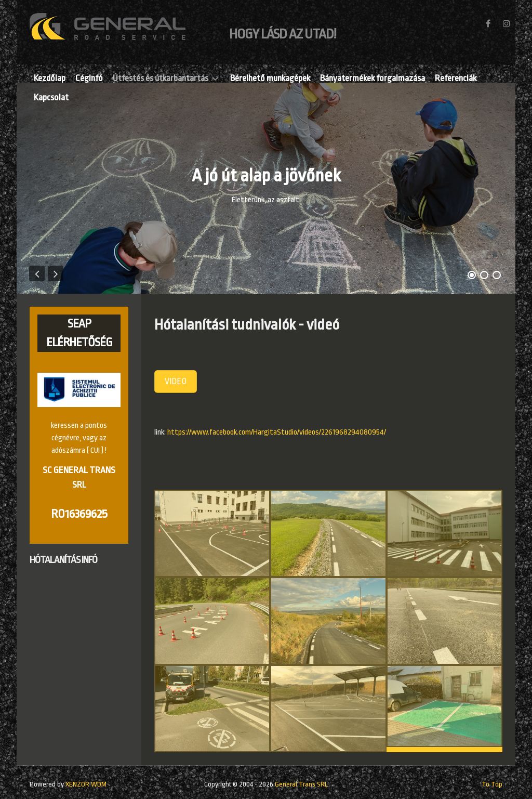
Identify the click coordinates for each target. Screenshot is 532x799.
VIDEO (176, 381)
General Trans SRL (301, 784)
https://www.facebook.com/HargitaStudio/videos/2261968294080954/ (277, 432)
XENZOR (86, 784)
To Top (492, 784)
